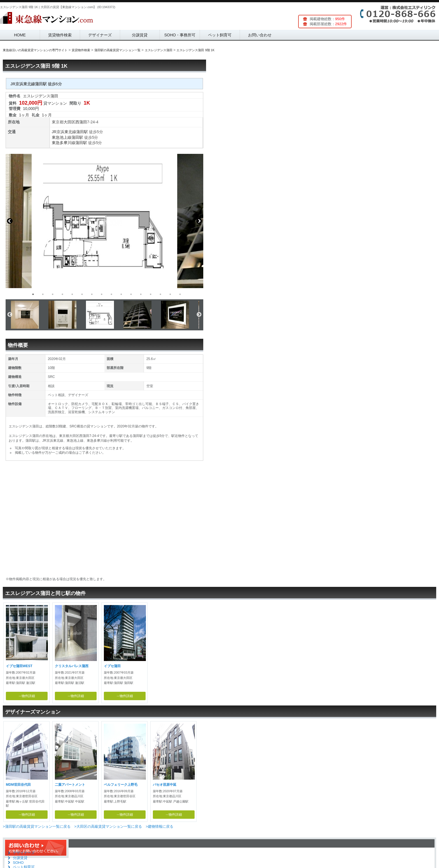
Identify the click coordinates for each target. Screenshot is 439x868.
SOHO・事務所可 (180, 35)
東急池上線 (62, 137)
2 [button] (43, 294)
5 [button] (72, 294)
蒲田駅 (82, 132)
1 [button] (33, 294)
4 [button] (62, 294)
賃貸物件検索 (60, 35)
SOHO (18, 863)
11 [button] (131, 294)
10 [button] (121, 294)
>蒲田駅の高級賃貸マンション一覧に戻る (37, 826)
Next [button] (199, 221)
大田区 (69, 122)
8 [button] (102, 294)
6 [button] (82, 294)
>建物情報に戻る (159, 826)
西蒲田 (81, 122)
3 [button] (53, 294)
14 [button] (160, 294)
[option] (104, 221)
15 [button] (170, 294)
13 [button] (151, 294)
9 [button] (111, 294)
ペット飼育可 (220, 35)
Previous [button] (10, 221)
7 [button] (92, 294)
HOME (20, 35)
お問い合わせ (260, 35)
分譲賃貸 (140, 35)
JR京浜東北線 (64, 132)
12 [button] (141, 294)
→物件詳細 (27, 696)
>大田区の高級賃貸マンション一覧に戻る (108, 826)
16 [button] (180, 294)
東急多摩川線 (64, 143)
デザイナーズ (100, 35)
